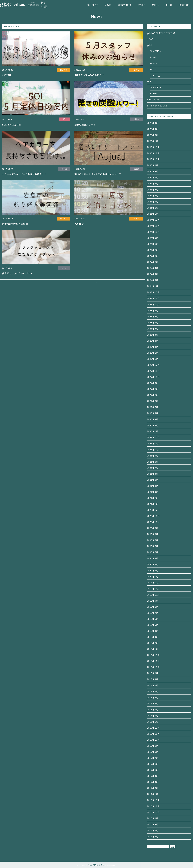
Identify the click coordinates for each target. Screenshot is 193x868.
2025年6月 (153, 183)
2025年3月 (153, 201)
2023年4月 (153, 341)
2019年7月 (153, 613)
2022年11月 (153, 371)
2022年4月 (153, 413)
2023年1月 (153, 359)
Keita (153, 69)
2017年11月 (153, 734)
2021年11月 (153, 443)
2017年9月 (153, 746)
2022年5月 (153, 407)
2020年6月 (153, 546)
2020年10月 (153, 522)
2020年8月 (153, 534)
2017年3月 (153, 782)
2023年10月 (153, 304)
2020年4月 (153, 558)
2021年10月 (153, 449)
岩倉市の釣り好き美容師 (15, 224)
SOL (149, 81)
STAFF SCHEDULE (157, 106)
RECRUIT (184, 5)
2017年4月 (153, 776)
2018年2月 (153, 715)
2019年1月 (153, 649)
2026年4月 (153, 123)
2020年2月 (153, 570)
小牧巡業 (7, 75)
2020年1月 (153, 576)
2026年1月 (153, 141)
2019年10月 (153, 595)
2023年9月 (153, 310)
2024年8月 (153, 244)
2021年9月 (153, 456)
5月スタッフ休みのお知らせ (89, 75)
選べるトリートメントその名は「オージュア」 (99, 174)
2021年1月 (153, 504)
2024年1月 (153, 286)
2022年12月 (153, 365)
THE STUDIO (154, 99)
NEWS (108, 5)
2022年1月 (153, 431)
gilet (150, 45)
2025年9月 (153, 165)
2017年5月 (153, 770)
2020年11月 (153, 516)
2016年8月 (153, 824)
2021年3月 (153, 492)
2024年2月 (153, 280)
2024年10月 (153, 232)
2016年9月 (153, 818)
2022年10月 (153, 377)
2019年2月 (153, 643)
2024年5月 (153, 262)
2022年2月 (153, 425)
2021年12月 (153, 437)
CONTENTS (125, 5)
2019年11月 (153, 588)
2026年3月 (153, 129)
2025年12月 (153, 147)
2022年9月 (153, 383)
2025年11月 (153, 153)
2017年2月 (153, 788)
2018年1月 (153, 722)
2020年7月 (153, 540)
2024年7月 (153, 250)
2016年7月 (153, 830)
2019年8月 (153, 607)
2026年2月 (153, 135)
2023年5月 (153, 335)
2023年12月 (153, 292)
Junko (153, 93)
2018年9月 (153, 673)
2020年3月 (153, 564)
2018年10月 (153, 667)
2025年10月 (153, 159)
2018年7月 (153, 685)
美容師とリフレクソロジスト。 (18, 273)
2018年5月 (153, 697)
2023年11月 (153, 298)
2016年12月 (153, 800)
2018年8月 (153, 679)
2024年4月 (153, 268)
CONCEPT (92, 5)
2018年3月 (153, 709)
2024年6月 (153, 256)
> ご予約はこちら (96, 865)
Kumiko (154, 63)
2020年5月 (153, 552)
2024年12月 (153, 220)
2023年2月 (153, 353)
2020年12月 (153, 510)
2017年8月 (153, 752)
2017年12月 (153, 728)
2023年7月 (153, 322)
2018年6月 (153, 691)
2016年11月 (153, 806)
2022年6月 (153, 401)
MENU (156, 5)
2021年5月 (153, 480)
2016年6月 (153, 836)
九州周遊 (79, 224)
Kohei (153, 57)
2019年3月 (153, 637)
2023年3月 (153, 347)
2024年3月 (153, 274)
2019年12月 (153, 582)
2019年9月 (153, 601)
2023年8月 (153, 316)
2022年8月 (153, 389)
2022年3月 (153, 419)
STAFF (142, 5)
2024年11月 (153, 226)
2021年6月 (153, 474)
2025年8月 (153, 171)
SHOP (169, 5)
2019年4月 (153, 631)
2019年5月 (153, 625)
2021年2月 (153, 498)
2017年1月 (153, 794)
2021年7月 (153, 468)
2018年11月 (153, 661)
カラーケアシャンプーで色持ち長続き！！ (24, 174)
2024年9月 (153, 238)
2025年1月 (153, 214)
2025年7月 (153, 177)
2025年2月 (153, 208)
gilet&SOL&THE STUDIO (161, 33)
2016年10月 (153, 812)
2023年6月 (153, 328)
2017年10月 (153, 740)
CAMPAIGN (156, 51)
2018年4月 (153, 703)
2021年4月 (153, 486)
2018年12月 (153, 655)
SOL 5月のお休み (12, 125)
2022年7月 (153, 395)
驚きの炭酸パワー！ (85, 125)
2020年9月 (153, 528)
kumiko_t (155, 75)
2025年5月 (153, 189)
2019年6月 (153, 619)
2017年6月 (153, 764)
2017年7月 (153, 758)
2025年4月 (153, 195)
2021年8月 (153, 462)
